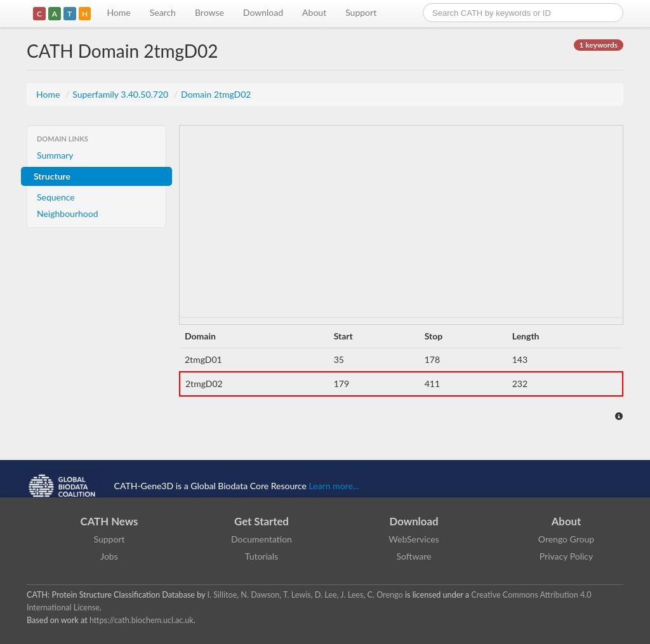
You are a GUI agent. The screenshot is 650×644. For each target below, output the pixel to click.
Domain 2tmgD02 (216, 94)
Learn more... (334, 486)
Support (361, 12)
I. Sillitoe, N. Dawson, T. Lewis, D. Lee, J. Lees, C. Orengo (305, 595)
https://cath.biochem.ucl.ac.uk (142, 620)
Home (118, 12)
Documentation (262, 539)
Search (163, 12)
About (314, 12)
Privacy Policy (566, 556)
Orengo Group (566, 539)
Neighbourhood (68, 214)
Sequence (56, 197)
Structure (52, 176)
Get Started (262, 521)
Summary (55, 155)
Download (263, 12)
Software (414, 556)
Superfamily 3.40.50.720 (122, 94)
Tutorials (262, 556)
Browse (209, 12)
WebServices (414, 539)
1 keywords (599, 45)
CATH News (109, 521)
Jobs (109, 556)
